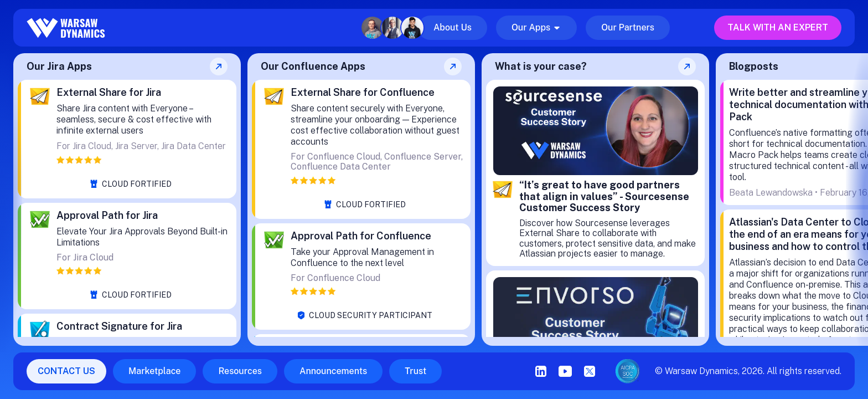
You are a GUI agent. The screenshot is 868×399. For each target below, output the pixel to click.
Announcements (333, 371)
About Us (453, 27)
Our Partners (628, 27)
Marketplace (154, 371)
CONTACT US (66, 371)
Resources (240, 371)
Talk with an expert (778, 27)
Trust (415, 371)
